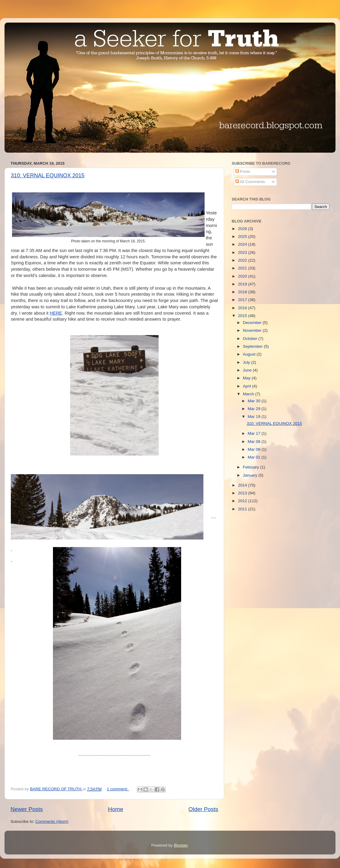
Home (116, 809)
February (252, 467)
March (249, 394)
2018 (243, 292)
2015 (243, 316)
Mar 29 (255, 409)
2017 (243, 300)
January (251, 475)
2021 (243, 268)
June (248, 370)
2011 (243, 509)
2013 (243, 493)
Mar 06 (255, 449)
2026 (243, 229)
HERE (56, 313)
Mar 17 (255, 433)
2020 (243, 276)
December (253, 323)
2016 (243, 308)
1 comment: (118, 789)
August (250, 354)
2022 (243, 260)
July (247, 362)
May (247, 378)
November (253, 330)
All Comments (250, 182)
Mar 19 (255, 417)
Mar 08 (255, 442)
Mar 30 (255, 401)
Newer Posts (27, 809)
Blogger (181, 845)
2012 (243, 501)
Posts (243, 171)
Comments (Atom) (52, 821)
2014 (243, 485)
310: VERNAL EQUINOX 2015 (48, 176)
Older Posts (203, 809)
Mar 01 (255, 457)
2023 (243, 252)
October (251, 339)
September (253, 346)
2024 (243, 244)
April (247, 386)
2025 (243, 236)
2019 (243, 284)
